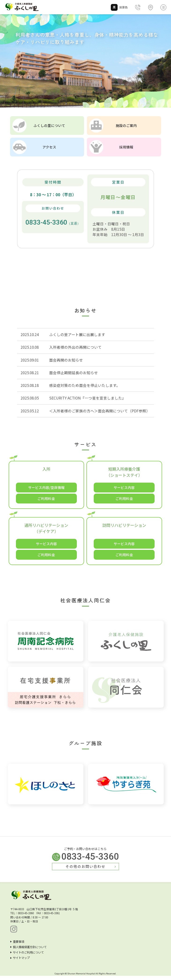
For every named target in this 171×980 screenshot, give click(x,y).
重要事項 (17, 946)
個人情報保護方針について (28, 951)
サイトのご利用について (27, 957)
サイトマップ (20, 962)
